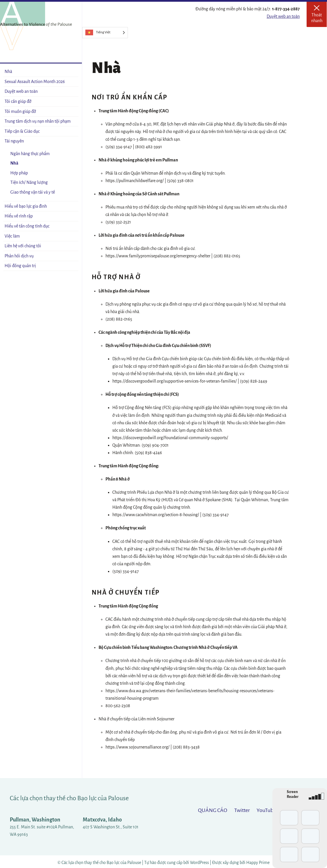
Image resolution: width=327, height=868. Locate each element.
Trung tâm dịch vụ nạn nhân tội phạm (38, 121)
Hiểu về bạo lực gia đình (26, 206)
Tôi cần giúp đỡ (18, 101)
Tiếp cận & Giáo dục (22, 131)
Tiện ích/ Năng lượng (29, 182)
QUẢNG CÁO (213, 810)
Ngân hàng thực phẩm (30, 154)
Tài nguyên (14, 141)
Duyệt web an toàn (283, 16)
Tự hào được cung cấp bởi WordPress (177, 863)
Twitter (242, 810)
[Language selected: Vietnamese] (105, 33)
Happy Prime (258, 863)
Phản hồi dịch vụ (19, 256)
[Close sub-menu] (74, 141)
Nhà (8, 72)
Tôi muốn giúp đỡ (20, 111)
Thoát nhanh (319, 16)
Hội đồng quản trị (20, 266)
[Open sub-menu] (74, 102)
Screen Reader (293, 794)
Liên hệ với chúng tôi (23, 246)
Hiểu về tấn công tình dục (27, 226)
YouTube (266, 810)
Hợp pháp (19, 173)
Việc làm (12, 236)
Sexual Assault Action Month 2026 (35, 82)
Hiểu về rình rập (19, 216)
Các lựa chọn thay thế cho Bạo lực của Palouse (69, 798)
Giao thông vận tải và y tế (33, 192)
